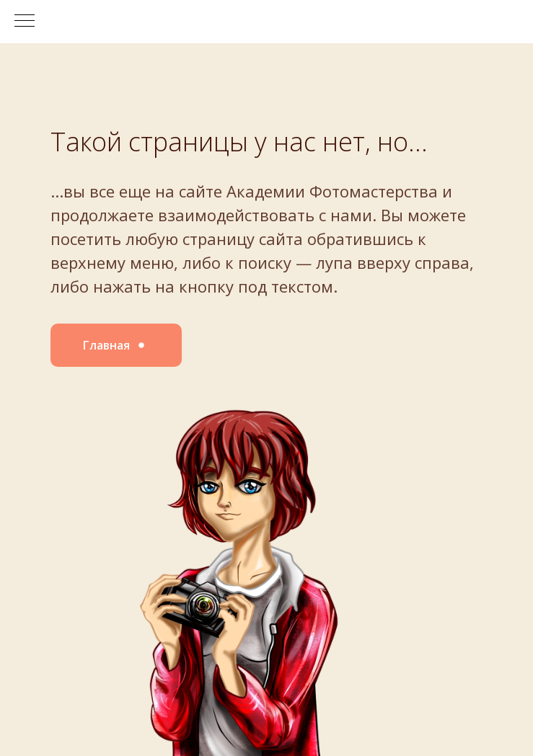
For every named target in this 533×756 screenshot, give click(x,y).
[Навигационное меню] (25, 22)
